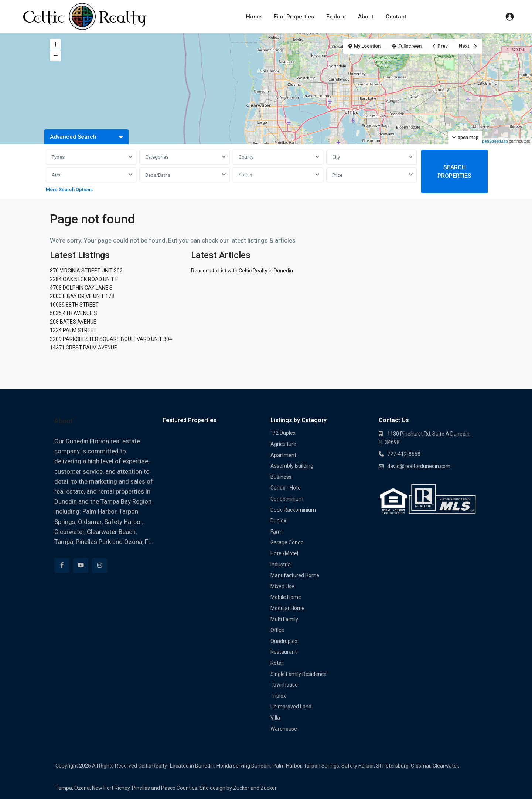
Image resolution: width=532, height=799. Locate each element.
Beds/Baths (158, 175)
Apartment (283, 455)
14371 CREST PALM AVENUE (83, 348)
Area (57, 175)
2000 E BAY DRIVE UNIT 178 (82, 296)
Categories (157, 157)
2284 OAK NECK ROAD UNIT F (84, 279)
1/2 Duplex (283, 433)
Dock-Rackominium (293, 510)
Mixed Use (282, 586)
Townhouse (284, 685)
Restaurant (284, 652)
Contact (396, 17)
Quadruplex (284, 641)
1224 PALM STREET (73, 330)
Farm (277, 532)
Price (337, 175)
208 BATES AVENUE (73, 322)
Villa (275, 718)
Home (254, 17)
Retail (277, 663)
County (246, 157)
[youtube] (81, 566)
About (366, 17)
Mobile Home (286, 597)
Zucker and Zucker (255, 788)
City (336, 157)
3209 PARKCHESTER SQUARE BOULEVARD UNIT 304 (111, 339)
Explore (336, 17)
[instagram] (100, 566)
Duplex (278, 521)
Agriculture (283, 444)
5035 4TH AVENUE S (74, 313)
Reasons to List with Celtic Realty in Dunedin (242, 271)
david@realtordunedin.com (419, 466)
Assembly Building (292, 466)
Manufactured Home (295, 575)
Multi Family (284, 619)
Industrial (281, 565)
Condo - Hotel (286, 488)
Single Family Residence (299, 674)
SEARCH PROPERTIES (454, 172)
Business (281, 477)
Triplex (278, 696)
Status (245, 175)
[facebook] (62, 566)
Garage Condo (287, 542)
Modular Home (288, 608)
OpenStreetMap (494, 141)
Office (277, 630)
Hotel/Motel (284, 553)
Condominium (287, 499)
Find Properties (294, 17)
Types (58, 157)
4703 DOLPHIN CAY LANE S (81, 288)
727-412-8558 (404, 454)
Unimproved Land (291, 707)
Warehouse (284, 729)
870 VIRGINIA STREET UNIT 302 (86, 271)
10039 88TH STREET (74, 305)
